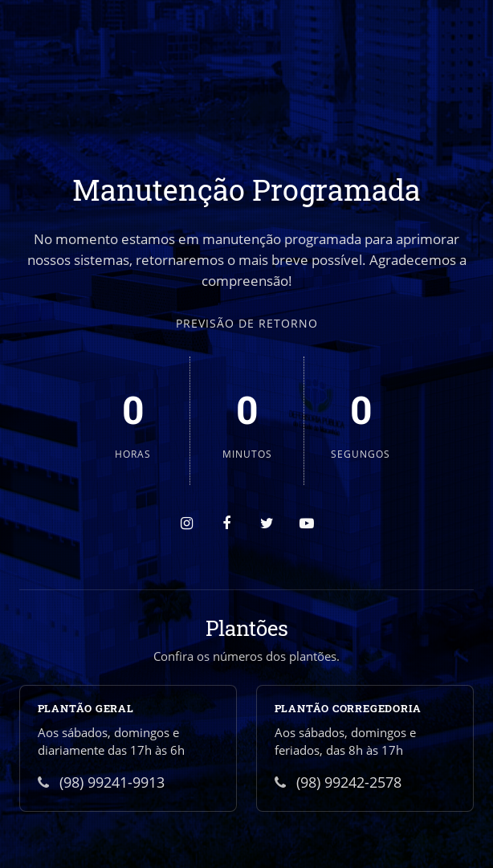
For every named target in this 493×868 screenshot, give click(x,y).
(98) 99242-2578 (338, 782)
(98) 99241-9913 (101, 782)
